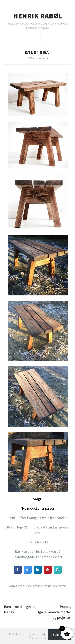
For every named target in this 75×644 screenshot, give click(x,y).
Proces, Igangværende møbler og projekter (54, 612)
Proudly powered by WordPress (26, 634)
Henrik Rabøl (38, 16)
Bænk (20, 586)
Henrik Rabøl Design (55, 586)
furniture (38, 586)
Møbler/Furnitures (38, 58)
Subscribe (60, 635)
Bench (28, 586)
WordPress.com (37, 638)
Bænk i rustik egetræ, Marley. (20, 609)
